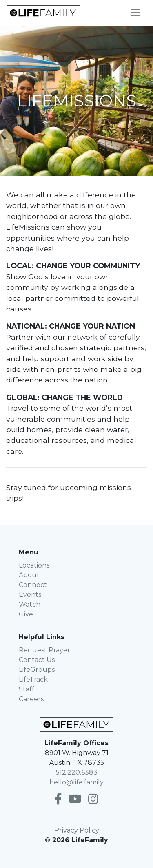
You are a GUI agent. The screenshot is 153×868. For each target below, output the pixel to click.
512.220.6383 (77, 772)
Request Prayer (44, 650)
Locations (34, 565)
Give (26, 614)
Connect (33, 585)
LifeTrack (33, 679)
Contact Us (37, 660)
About (29, 575)
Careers (31, 699)
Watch (30, 604)
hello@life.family (76, 782)
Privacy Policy (77, 830)
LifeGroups (37, 670)
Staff (27, 689)
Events (30, 595)
